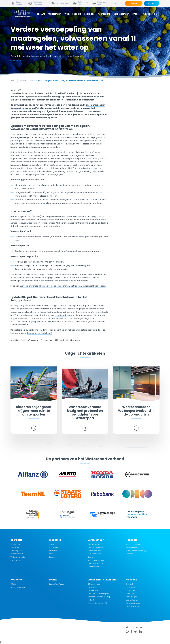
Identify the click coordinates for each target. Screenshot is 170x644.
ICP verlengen (93, 590)
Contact (129, 584)
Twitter (33, 340)
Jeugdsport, (61, 315)
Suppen (52, 557)
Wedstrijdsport (73, 14)
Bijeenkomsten (93, 567)
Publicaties (130, 590)
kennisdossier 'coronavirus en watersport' (72, 100)
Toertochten (15, 547)
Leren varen (15, 544)
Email (59, 340)
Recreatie (89, 14)
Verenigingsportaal (95, 547)
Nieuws (41, 14)
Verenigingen (131, 597)
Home (13, 81)
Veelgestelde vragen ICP (97, 603)
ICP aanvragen (94, 584)
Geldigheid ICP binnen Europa (100, 597)
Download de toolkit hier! (40, 333)
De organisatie (132, 587)
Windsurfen (54, 547)
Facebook (47, 340)
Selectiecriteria (132, 547)
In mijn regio (15, 560)
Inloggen (152, 3)
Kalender (148, 14)
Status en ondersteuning (136, 551)
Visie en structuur (133, 544)
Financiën (92, 557)
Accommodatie (94, 551)
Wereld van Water (18, 587)
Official (13, 584)
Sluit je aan (134, 3)
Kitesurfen (53, 551)
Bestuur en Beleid (94, 554)
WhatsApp (73, 340)
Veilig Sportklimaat (95, 563)
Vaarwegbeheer (17, 551)
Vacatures (130, 594)
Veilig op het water (18, 557)
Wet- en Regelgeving (96, 560)
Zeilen (51, 544)
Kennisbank (104, 14)
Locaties (129, 554)
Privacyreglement (133, 606)
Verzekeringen (121, 14)
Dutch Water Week (56, 584)
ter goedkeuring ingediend (62, 171)
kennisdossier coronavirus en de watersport (66, 281)
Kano (51, 554)
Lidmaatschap (94, 544)
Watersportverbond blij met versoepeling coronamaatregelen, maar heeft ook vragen (63, 286)
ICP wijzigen (92, 587)
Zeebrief (91, 600)
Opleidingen (55, 14)
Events (136, 14)
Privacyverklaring (133, 603)
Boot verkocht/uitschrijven (98, 594)
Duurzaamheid (17, 554)
